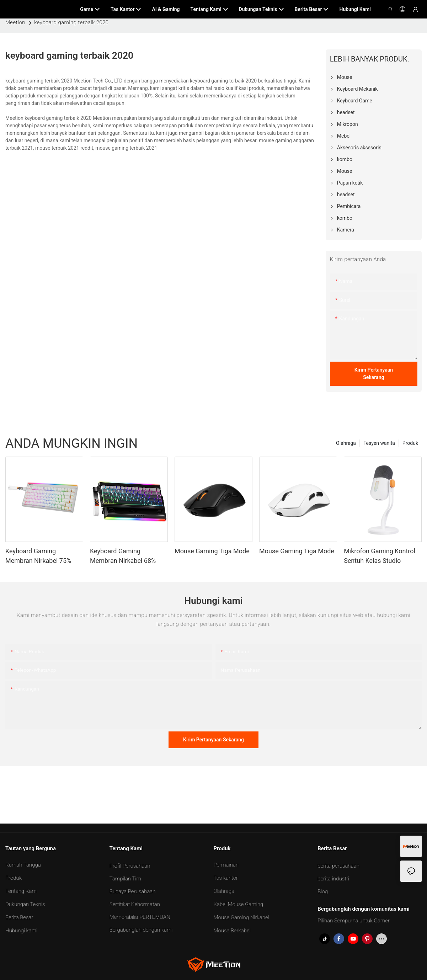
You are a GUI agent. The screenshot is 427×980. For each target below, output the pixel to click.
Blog (323, 891)
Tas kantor (226, 878)
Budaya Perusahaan (133, 891)
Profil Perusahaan (130, 866)
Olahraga (346, 443)
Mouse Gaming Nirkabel (241, 917)
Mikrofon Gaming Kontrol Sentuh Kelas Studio (380, 556)
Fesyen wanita (379, 443)
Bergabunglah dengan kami (141, 930)
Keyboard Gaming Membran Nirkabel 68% (123, 556)
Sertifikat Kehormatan (135, 904)
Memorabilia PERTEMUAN (140, 917)
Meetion (15, 22)
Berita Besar (19, 917)
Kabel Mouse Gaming (239, 904)
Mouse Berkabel (232, 931)
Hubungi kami (21, 931)
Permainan (226, 865)
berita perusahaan (338, 866)
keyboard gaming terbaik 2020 (71, 22)
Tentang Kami (22, 891)
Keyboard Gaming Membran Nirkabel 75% (38, 556)
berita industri (333, 879)
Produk (410, 443)
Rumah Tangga (23, 865)
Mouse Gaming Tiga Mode (212, 551)
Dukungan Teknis (25, 904)
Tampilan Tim (125, 879)
